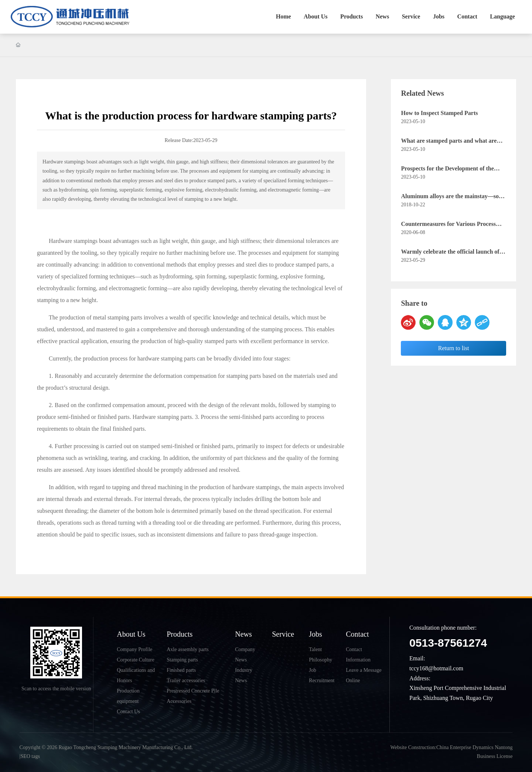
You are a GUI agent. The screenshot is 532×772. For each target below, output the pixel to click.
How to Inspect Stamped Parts (439, 113)
